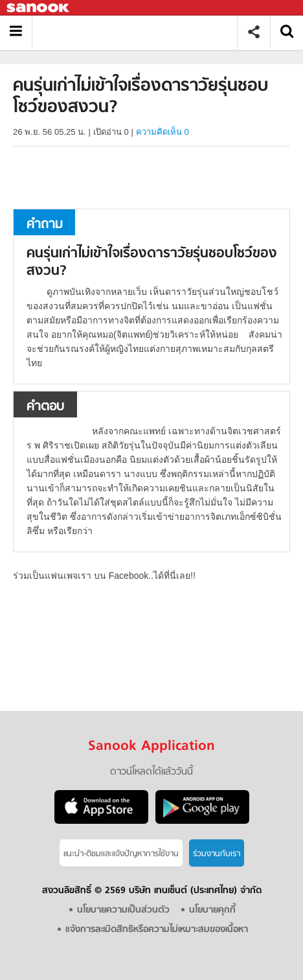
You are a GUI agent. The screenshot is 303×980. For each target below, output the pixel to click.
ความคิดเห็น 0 (163, 132)
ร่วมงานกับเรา (217, 854)
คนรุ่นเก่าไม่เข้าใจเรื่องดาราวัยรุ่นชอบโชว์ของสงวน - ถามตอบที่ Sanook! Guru (140, 32)
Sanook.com (39, 8)
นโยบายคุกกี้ (212, 910)
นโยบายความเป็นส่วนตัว (123, 910)
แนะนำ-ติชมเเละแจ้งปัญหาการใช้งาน (121, 854)
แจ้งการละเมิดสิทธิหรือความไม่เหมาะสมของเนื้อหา (157, 930)
